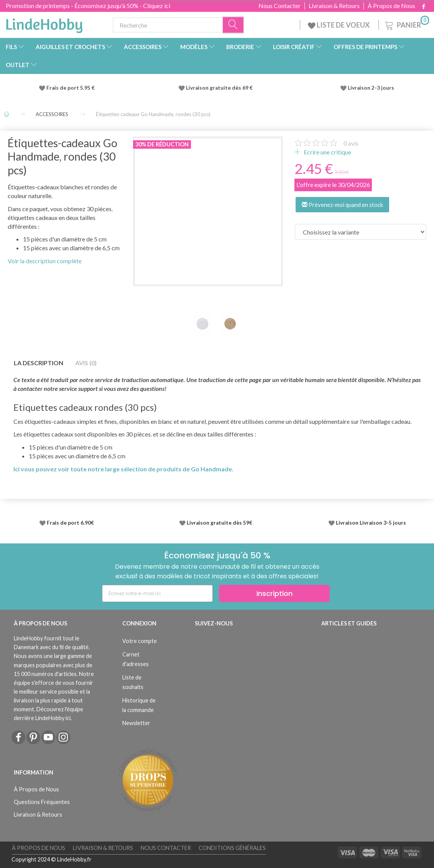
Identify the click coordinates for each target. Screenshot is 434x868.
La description (39, 363)
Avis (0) (86, 363)
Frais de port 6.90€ (70, 523)
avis (351, 143)
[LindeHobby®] (44, 23)
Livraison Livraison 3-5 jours (371, 523)
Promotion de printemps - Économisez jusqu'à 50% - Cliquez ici (88, 6)
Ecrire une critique (327, 152)
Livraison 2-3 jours (371, 88)
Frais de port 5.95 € (71, 88)
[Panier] (406, 24)
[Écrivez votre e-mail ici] (157, 593)
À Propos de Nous (391, 6)
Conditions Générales (232, 848)
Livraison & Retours (334, 6)
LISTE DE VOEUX (339, 25)
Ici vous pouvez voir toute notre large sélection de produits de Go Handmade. (123, 469)
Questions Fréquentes (42, 802)
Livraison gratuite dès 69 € (220, 88)
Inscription (275, 593)
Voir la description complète (45, 261)
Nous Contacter (279, 6)
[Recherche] (233, 25)
